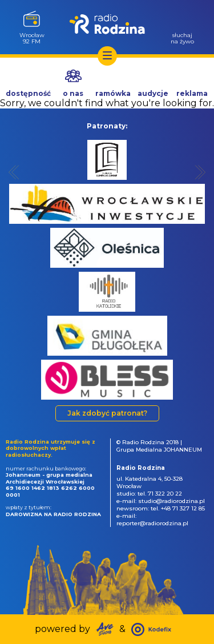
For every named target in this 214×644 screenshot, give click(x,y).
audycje (153, 93)
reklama (192, 93)
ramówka (113, 93)
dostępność (28, 93)
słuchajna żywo (182, 38)
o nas (73, 93)
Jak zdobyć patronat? (107, 413)
